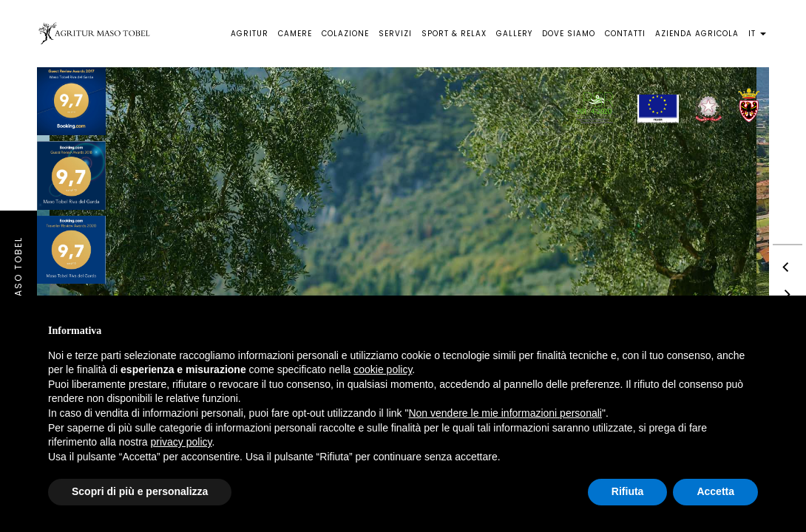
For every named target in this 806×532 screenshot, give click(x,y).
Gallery (514, 34)
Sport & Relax (454, 34)
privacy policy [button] (182, 442)
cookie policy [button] (383, 369)
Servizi (395, 34)
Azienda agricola (697, 34)
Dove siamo (569, 34)
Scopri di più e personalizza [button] (140, 491)
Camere (295, 34)
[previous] (788, 266)
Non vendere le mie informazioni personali (505, 413)
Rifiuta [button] (628, 491)
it (757, 34)
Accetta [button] (715, 491)
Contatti (625, 34)
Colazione (345, 34)
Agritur (250, 34)
